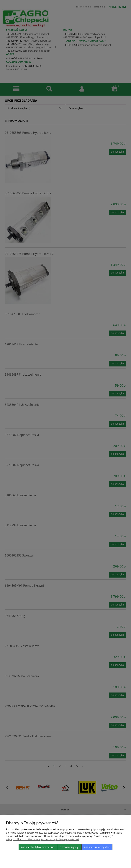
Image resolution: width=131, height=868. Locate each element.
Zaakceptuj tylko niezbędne (38, 847)
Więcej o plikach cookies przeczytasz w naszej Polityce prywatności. (43, 839)
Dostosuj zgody (69, 847)
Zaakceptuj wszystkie (97, 847)
